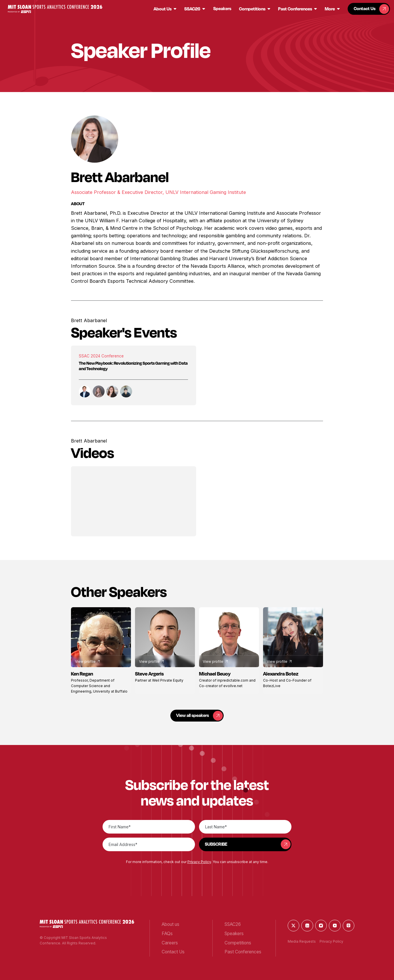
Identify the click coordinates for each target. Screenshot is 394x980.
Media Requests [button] (302, 941)
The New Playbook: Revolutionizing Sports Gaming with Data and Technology (133, 366)
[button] (55, 9)
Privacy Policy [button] (199, 862)
